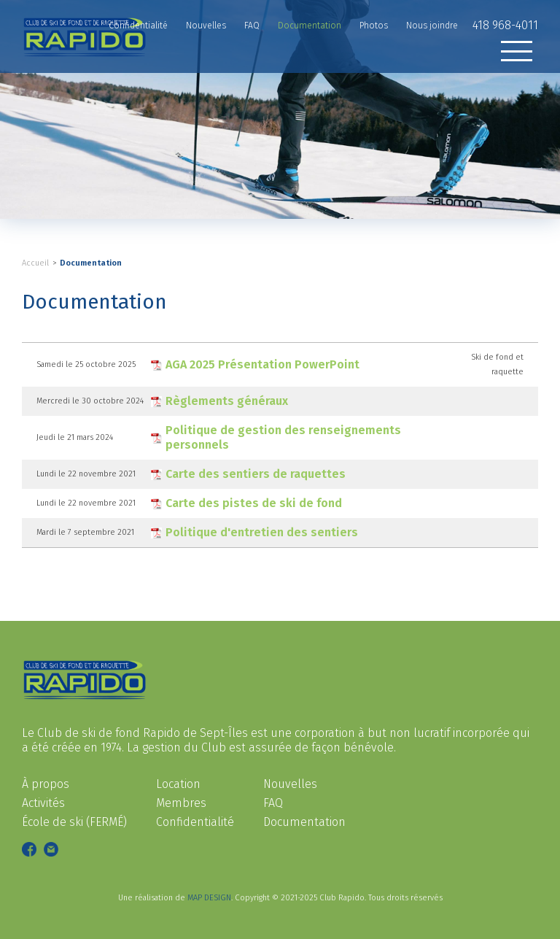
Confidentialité (195, 822)
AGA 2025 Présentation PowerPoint (262, 364)
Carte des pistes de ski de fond (254, 503)
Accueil (35, 263)
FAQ (273, 803)
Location (178, 784)
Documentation (91, 263)
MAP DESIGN (209, 898)
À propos (46, 784)
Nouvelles (290, 784)
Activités (43, 803)
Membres (181, 803)
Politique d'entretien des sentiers (262, 532)
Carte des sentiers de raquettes (256, 474)
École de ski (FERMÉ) (74, 822)
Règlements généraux (227, 401)
